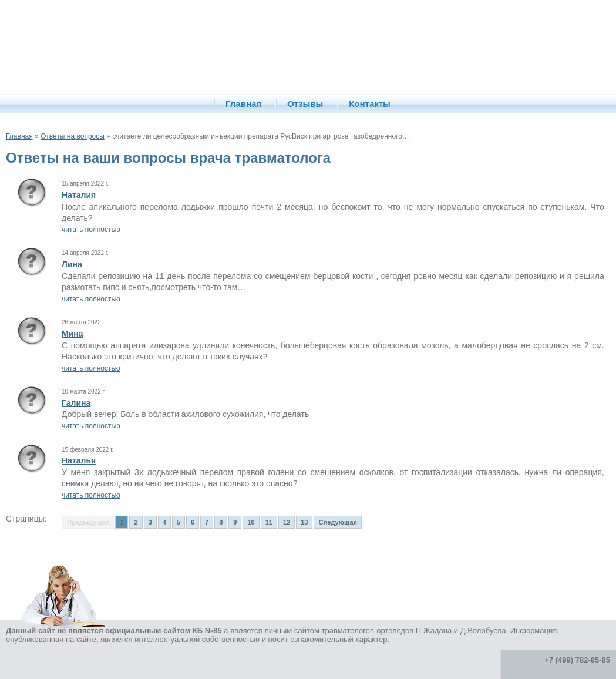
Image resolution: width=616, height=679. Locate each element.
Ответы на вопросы (73, 136)
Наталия (79, 195)
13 (304, 522)
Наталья (79, 460)
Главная (243, 104)
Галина (76, 403)
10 (251, 522)
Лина (72, 264)
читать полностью (91, 230)
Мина (73, 334)
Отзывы (305, 104)
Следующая (337, 522)
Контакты (370, 104)
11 (269, 522)
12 (287, 522)
